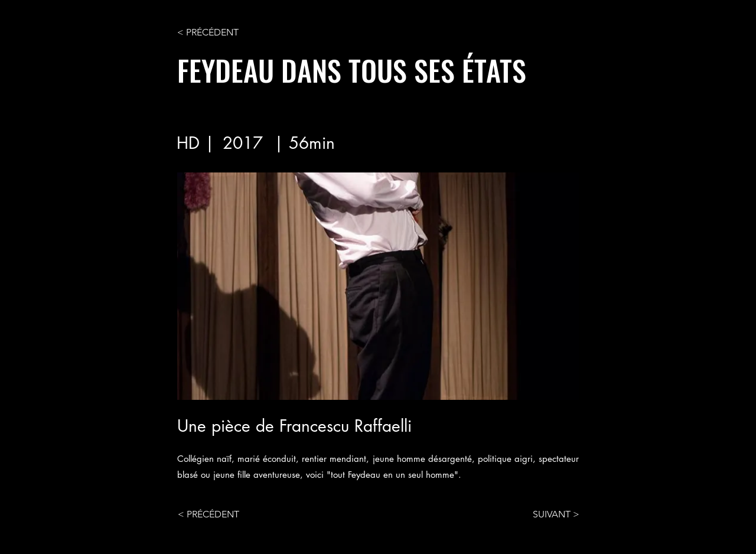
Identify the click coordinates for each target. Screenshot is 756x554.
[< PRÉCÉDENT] (216, 32)
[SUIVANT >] (550, 514)
